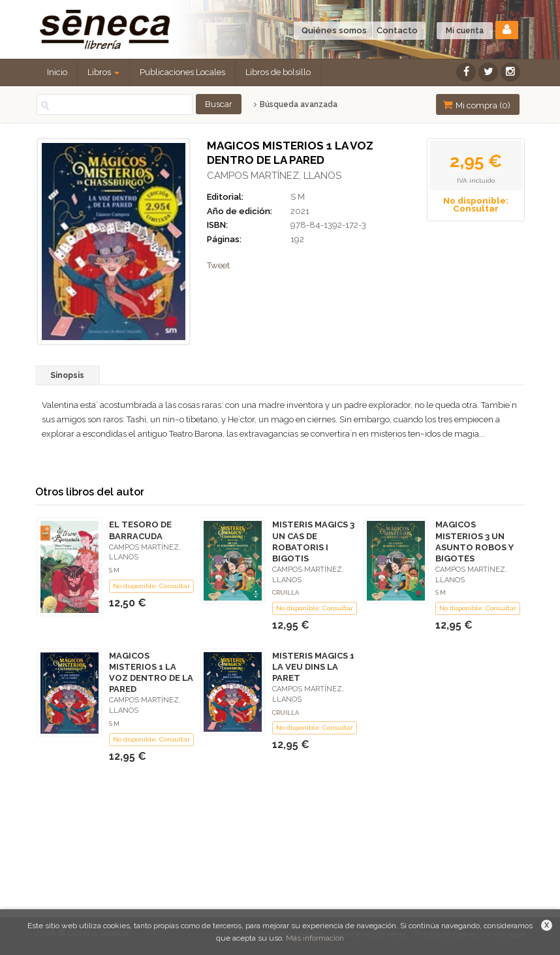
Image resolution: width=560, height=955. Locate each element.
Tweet (218, 265)
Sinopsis (67, 375)
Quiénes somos (334, 30)
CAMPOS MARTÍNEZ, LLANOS (274, 176)
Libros (103, 72)
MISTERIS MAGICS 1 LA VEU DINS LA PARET (313, 667)
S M (298, 197)
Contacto (397, 30)
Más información (315, 938)
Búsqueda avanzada (295, 104)
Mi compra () (476, 105)
